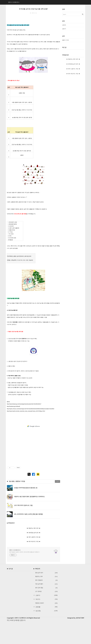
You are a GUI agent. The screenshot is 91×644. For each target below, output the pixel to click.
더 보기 (58, 504)
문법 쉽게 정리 (46, 595)
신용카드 (46, 618)
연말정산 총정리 (46, 625)
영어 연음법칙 (46, 603)
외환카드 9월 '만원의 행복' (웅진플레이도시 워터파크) (29, 519)
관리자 (64, 25)
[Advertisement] (33, 26)
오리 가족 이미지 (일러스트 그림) (23, 528)
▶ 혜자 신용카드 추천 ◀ (33, 559)
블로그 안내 (66, 40)
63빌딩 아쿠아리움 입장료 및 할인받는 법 (26, 510)
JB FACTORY (80, 640)
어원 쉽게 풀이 (46, 606)
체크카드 (46, 622)
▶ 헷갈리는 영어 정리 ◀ (33, 551)
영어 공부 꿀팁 (46, 610)
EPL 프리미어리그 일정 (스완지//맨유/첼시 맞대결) (29, 537)
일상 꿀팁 (46, 633)
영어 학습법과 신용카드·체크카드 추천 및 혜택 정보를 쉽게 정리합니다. (25, 574)
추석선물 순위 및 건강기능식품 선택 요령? (33, 9)
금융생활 (46, 629)
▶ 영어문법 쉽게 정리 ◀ (33, 555)
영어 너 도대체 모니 (15, 572)
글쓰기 (64, 29)
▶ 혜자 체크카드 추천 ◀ (33, 564)
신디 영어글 (46, 614)
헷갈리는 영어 (46, 599)
